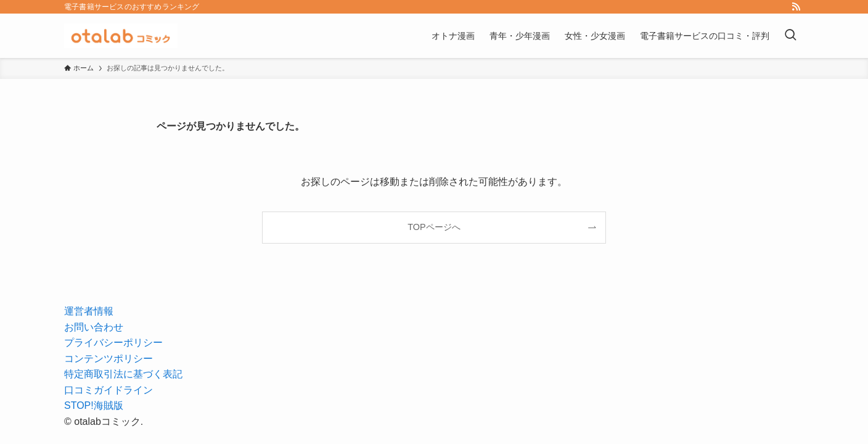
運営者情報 (89, 311)
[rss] (796, 7)
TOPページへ (434, 227)
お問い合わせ (94, 327)
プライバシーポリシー (113, 343)
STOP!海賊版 (94, 405)
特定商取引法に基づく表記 (123, 374)
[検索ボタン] (790, 36)
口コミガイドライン (108, 390)
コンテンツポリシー (108, 359)
